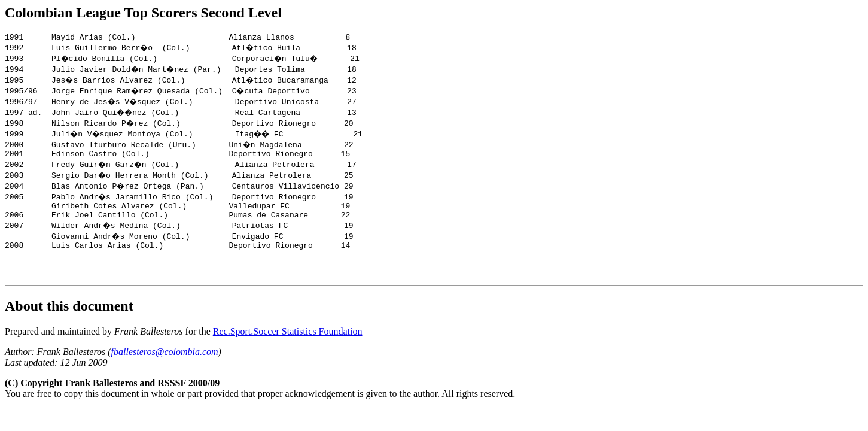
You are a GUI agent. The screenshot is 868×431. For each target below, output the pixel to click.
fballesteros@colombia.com (165, 366)
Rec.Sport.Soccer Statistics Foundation (288, 346)
